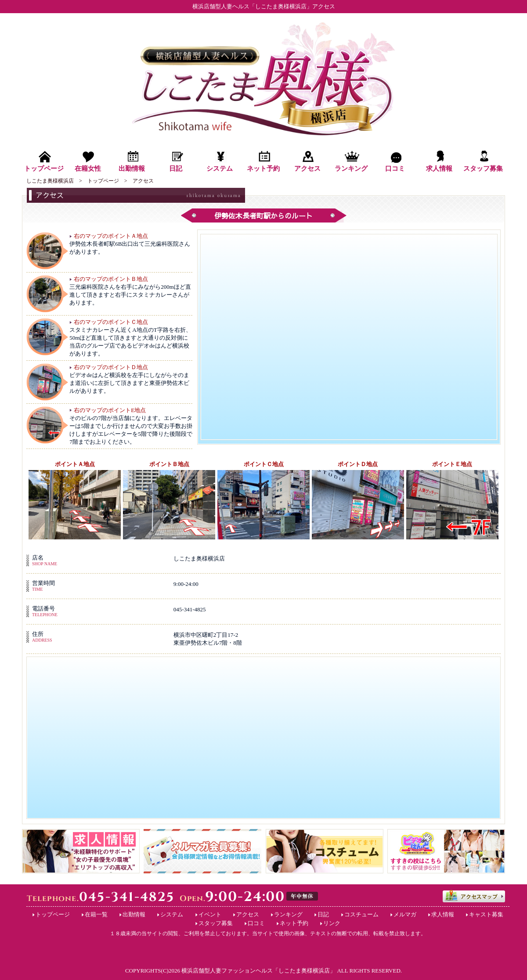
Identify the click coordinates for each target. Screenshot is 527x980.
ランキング (288, 914)
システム (172, 914)
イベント (210, 914)
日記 (323, 914)
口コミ (256, 923)
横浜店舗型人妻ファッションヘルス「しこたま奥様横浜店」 (258, 971)
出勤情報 (134, 914)
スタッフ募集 (216, 923)
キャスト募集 (486, 914)
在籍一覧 (96, 914)
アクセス (248, 914)
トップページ (53, 914)
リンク (332, 923)
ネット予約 (294, 923)
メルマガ (405, 914)
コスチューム (361, 914)
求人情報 (443, 914)
